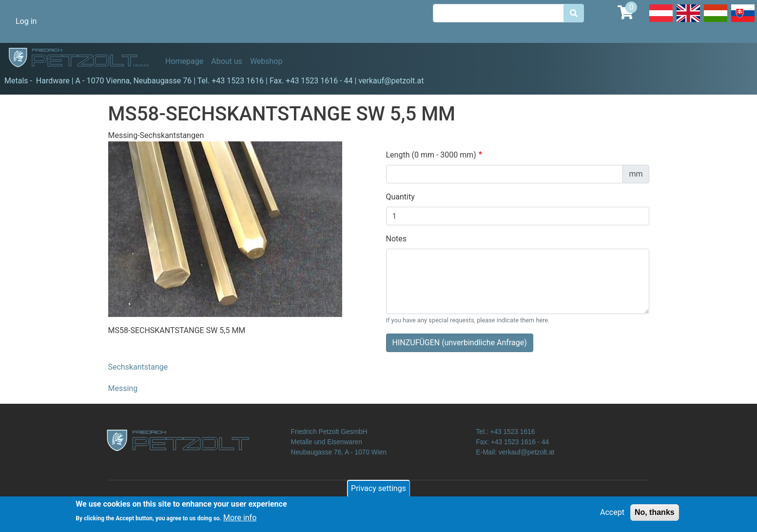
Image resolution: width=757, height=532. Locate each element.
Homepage (184, 61)
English (688, 21)
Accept (612, 513)
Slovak (743, 21)
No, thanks (655, 513)
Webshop (266, 61)
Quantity (400, 197)
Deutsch (661, 21)
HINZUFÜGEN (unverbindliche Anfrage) (460, 343)
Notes (397, 239)
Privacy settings (378, 489)
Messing (123, 388)
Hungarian (716, 21)
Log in (26, 21)
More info (240, 519)
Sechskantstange (138, 367)
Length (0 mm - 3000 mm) (431, 155)
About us (227, 61)
